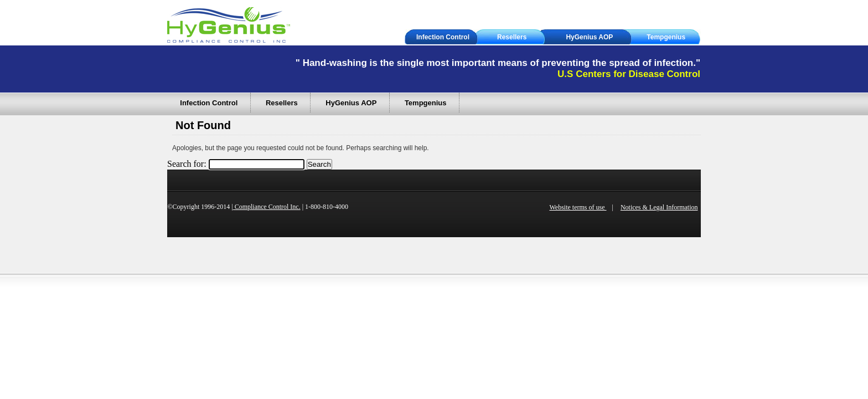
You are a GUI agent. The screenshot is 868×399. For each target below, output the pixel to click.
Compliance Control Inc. (267, 207)
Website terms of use (578, 207)
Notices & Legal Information (659, 207)
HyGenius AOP (589, 37)
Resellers (512, 37)
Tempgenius (666, 37)
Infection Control (443, 37)
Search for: (187, 164)
